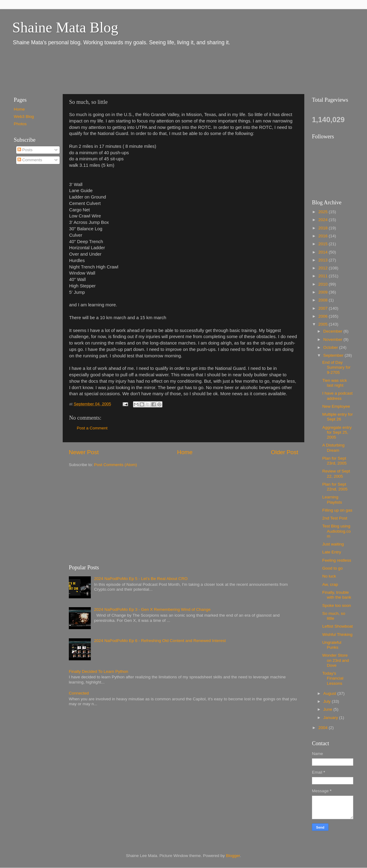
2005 (324, 324)
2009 (324, 292)
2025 (324, 212)
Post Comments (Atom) (116, 465)
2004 (324, 728)
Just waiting (333, 544)
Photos (20, 124)
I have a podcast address (337, 396)
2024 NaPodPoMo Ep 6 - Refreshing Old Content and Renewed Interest (160, 641)
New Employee (336, 406)
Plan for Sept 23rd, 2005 (335, 461)
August (330, 693)
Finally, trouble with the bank (337, 595)
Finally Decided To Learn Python (98, 671)
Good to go (333, 568)
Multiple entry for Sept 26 (338, 417)
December (333, 331)
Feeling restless (337, 560)
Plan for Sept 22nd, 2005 (335, 487)
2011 (324, 276)
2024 (324, 220)
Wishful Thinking (337, 635)
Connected (79, 693)
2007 (324, 308)
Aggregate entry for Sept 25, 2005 (337, 432)
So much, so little (334, 616)
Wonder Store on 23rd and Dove (336, 660)
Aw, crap (330, 584)
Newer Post (84, 452)
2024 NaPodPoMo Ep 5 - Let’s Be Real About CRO (141, 579)
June (328, 709)
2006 (324, 316)
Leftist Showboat (338, 626)
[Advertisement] (119, 70)
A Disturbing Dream (334, 448)
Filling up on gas (337, 510)
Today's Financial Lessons (333, 678)
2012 (324, 268)
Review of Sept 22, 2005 (336, 474)
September (334, 355)
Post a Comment (92, 428)
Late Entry (332, 552)
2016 (324, 236)
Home (185, 452)
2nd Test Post (335, 518)
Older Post (285, 452)
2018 (324, 228)
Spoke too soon (337, 605)
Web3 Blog (24, 117)
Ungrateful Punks (332, 645)
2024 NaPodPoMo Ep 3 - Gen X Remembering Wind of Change (152, 609)
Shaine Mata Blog (65, 27)
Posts (25, 150)
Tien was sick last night (335, 383)
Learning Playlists (332, 500)
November (333, 339)
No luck (329, 576)
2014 (324, 252)
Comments (30, 160)
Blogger (233, 856)
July (328, 701)
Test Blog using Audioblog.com (337, 531)
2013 (324, 260)
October (331, 347)
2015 (324, 244)
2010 (324, 284)
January (331, 718)
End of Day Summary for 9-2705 (336, 367)
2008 (324, 300)
